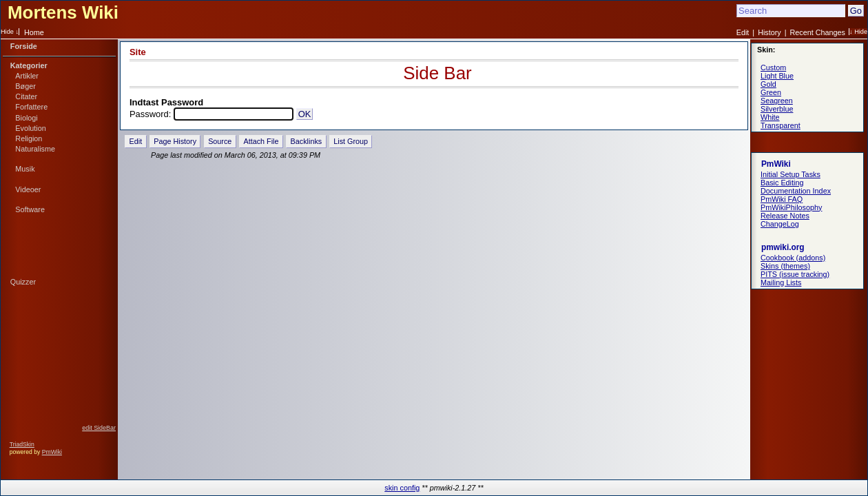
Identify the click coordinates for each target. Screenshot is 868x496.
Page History (175, 141)
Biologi (26, 118)
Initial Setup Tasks (790, 174)
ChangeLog (780, 224)
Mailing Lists (781, 282)
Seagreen (777, 101)
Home (34, 32)
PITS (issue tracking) (795, 274)
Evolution (30, 128)
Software (30, 209)
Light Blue (777, 76)
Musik (25, 169)
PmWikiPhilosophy (791, 207)
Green (771, 92)
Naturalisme (35, 149)
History (769, 32)
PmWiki (52, 452)
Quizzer (23, 282)
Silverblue (777, 109)
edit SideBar (99, 428)
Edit (743, 32)
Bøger (25, 86)
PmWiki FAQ (782, 199)
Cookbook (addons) (793, 258)
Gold (768, 84)
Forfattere (31, 107)
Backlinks (307, 141)
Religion (29, 138)
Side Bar (437, 73)
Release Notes (785, 216)
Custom (773, 68)
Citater (26, 96)
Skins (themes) (785, 266)
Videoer (28, 189)
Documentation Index (796, 191)
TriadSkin (22, 444)
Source (220, 141)
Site (138, 52)
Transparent (781, 125)
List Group (351, 141)
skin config (402, 488)
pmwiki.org (783, 247)
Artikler (27, 76)
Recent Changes (818, 32)
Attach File (261, 141)
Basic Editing (782, 183)
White (770, 117)
